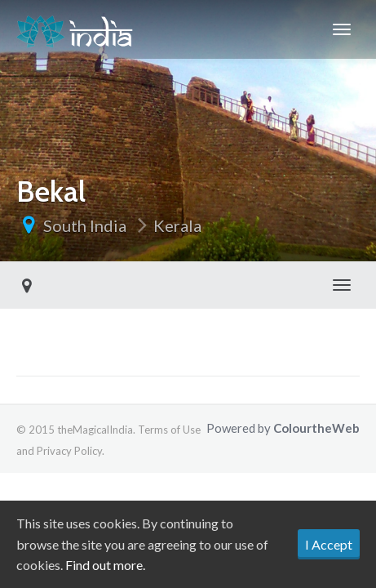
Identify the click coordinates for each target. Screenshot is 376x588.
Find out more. (105, 565)
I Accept (329, 544)
